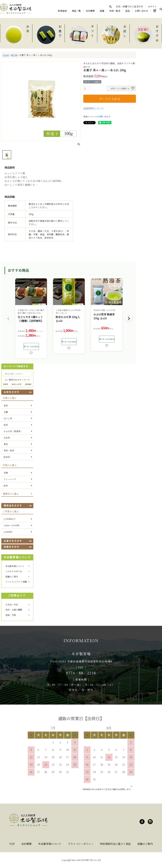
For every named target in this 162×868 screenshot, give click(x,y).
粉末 (6, 486)
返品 (128, 11)
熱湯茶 (6, 384)
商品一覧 (76, 11)
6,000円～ (9, 532)
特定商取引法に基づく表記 (115, 844)
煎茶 (6, 406)
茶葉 (6, 473)
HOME (6, 55)
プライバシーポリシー (81, 844)
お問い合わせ (141, 11)
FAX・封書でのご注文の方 (130, 6)
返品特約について (94, 108)
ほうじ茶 (8, 418)
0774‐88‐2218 (81, 673)
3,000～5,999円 (11, 525)
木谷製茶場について (15, 566)
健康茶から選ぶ (11, 494)
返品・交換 (11, 615)
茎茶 (6, 444)
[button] (8, 319)
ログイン (152, 6)
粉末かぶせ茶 (17, 384)
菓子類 (14, 55)
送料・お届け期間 (14, 610)
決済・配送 (115, 11)
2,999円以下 (10, 519)
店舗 (102, 11)
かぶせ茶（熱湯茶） (13, 431)
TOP (12, 844)
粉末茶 (7, 457)
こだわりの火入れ (14, 571)
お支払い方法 (12, 605)
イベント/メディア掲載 (16, 582)
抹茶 (6, 425)
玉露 (6, 412)
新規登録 (62, 11)
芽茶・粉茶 (9, 451)
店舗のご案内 (12, 577)
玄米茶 (7, 438)
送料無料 (28, 384)
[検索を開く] (110, 7)
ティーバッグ (10, 479)
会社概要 (90, 11)
